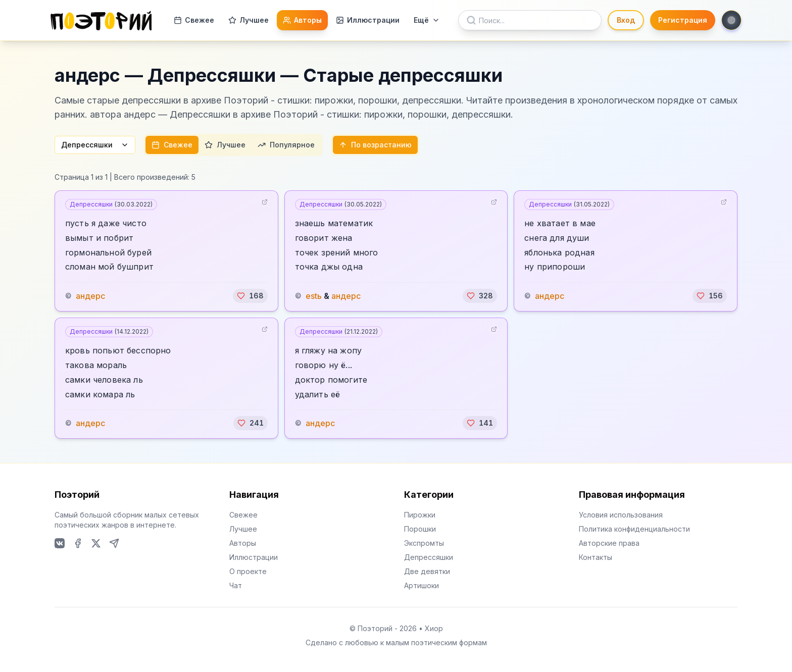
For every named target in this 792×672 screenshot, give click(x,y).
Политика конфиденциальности (634, 529)
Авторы (302, 20)
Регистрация (683, 20)
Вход (626, 20)
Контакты (596, 557)
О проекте (248, 571)
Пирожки (420, 515)
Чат (236, 585)
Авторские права (609, 543)
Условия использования (621, 515)
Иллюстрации (368, 20)
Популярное (286, 145)
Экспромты (424, 543)
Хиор (434, 628)
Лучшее (249, 20)
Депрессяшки (95, 145)
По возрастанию (375, 145)
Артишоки (422, 585)
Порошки (420, 529)
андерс (90, 296)
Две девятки (427, 571)
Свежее (194, 20)
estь (314, 296)
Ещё (427, 20)
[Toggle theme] (731, 20)
